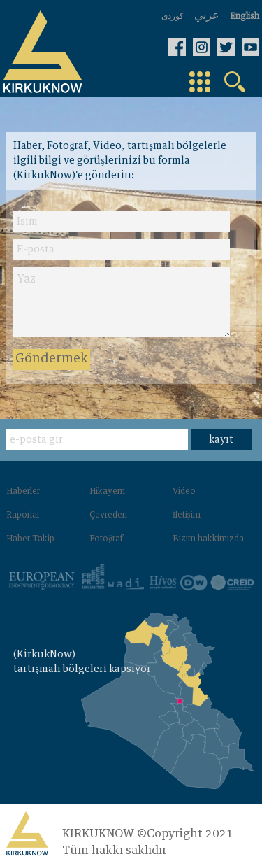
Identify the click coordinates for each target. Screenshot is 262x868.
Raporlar (23, 515)
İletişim (187, 515)
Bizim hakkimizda (208, 539)
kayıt (221, 440)
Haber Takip (30, 539)
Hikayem (107, 492)
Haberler (23, 492)
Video (184, 492)
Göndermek (52, 359)
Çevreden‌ (108, 515)
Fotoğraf (106, 539)
